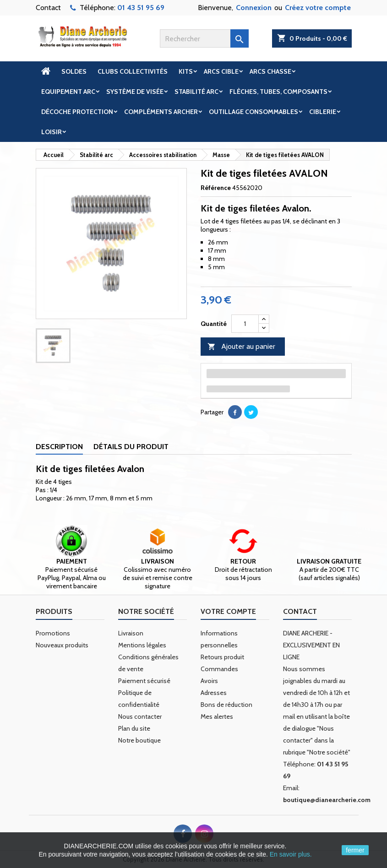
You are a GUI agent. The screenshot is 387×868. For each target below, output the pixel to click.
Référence (216, 188)
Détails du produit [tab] (131, 447)
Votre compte (228, 611)
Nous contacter (140, 716)
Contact (48, 8)
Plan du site (134, 728)
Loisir (52, 132)
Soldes (74, 71)
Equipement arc (68, 92)
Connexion (254, 8)
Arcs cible (221, 71)
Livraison (131, 633)
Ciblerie (323, 112)
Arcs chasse (270, 71)
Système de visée (135, 92)
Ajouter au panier (241, 347)
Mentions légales (142, 645)
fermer (355, 850)
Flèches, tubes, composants (278, 92)
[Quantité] (245, 324)
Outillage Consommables (253, 112)
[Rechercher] (204, 38)
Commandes (219, 669)
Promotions (53, 633)
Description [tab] (59, 447)
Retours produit (222, 657)
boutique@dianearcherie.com (327, 800)
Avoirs (209, 681)
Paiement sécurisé (144, 681)
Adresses (214, 693)
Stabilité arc (196, 92)
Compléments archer (161, 112)
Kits (186, 71)
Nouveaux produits (62, 645)
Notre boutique (139, 740)
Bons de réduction (226, 705)
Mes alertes (217, 716)
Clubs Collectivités (133, 71)
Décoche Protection (77, 112)
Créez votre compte (318, 8)
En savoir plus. (291, 854)
